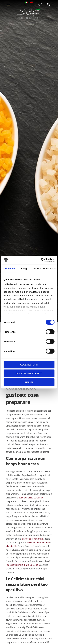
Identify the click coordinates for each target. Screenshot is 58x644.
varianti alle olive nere (38, 542)
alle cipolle (11, 546)
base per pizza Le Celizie (31, 498)
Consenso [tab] (9, 268)
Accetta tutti (29, 364)
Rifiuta (29, 382)
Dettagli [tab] (24, 268)
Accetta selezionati (29, 373)
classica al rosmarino (32, 539)
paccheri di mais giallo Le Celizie (24, 565)
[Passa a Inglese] (31, 2)
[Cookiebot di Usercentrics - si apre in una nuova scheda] (41, 260)
